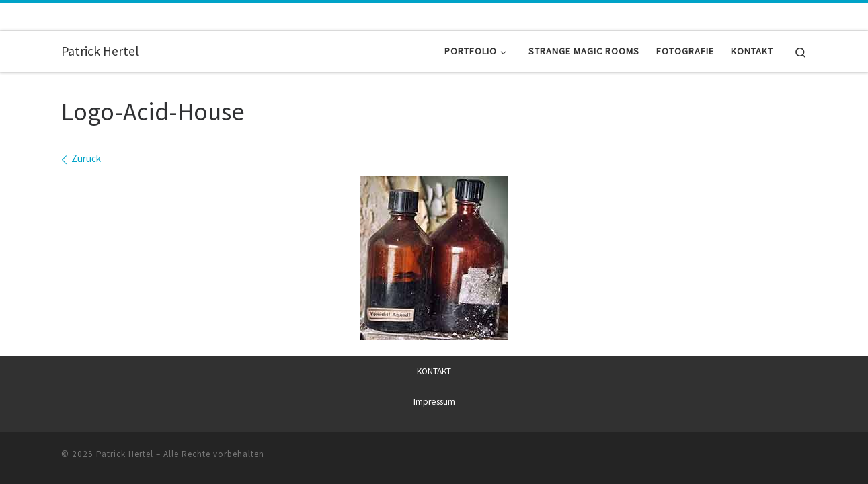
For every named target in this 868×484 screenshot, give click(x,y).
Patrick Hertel (125, 453)
